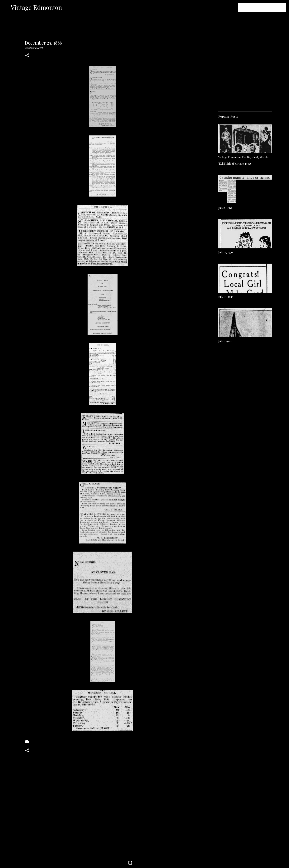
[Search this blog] (266, 7)
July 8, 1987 (225, 208)
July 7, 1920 (225, 341)
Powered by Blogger (145, 863)
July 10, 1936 (226, 297)
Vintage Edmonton (36, 7)
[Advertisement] (103, 824)
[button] (27, 56)
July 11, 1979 (226, 252)
